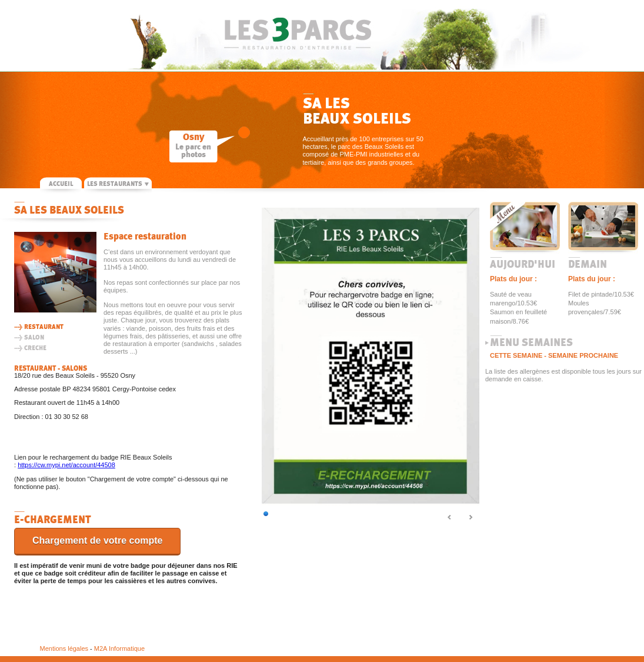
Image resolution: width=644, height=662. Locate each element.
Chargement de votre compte (97, 540)
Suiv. (471, 518)
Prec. (450, 518)
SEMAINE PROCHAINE (583, 355)
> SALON (29, 337)
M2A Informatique (119, 648)
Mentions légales (64, 648)
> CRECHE (30, 348)
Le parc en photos (193, 151)
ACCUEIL (61, 184)
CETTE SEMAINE (516, 355)
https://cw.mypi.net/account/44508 (66, 465)
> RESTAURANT (39, 327)
